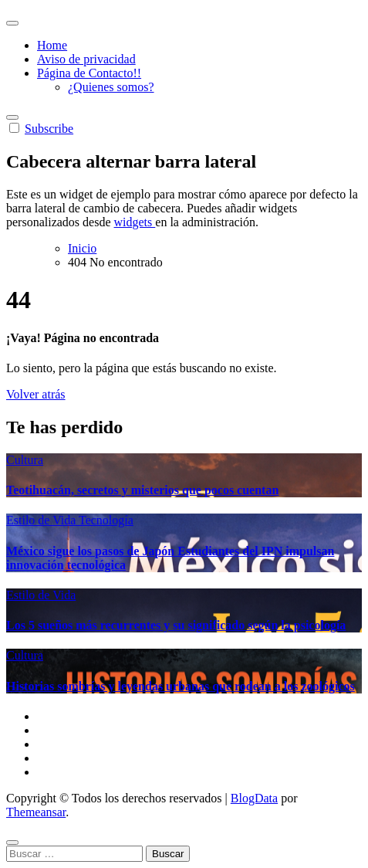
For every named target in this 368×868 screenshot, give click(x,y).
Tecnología (106, 520)
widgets (135, 222)
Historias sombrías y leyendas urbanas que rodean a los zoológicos (181, 686)
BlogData (254, 798)
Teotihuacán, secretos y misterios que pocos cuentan (142, 490)
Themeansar (36, 812)
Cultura (25, 460)
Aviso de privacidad (86, 59)
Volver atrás (36, 394)
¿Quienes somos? (111, 87)
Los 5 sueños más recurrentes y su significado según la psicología (176, 625)
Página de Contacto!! (89, 73)
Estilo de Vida (42, 520)
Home (52, 45)
